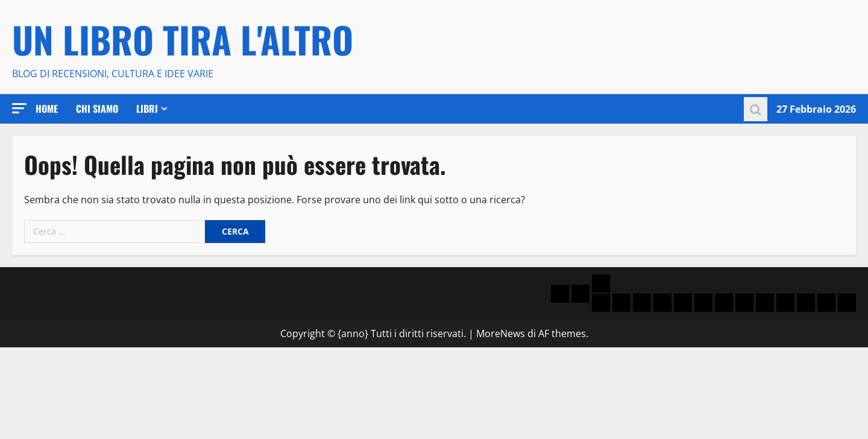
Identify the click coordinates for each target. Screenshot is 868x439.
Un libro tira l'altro (183, 39)
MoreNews (501, 333)
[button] (19, 108)
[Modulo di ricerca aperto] (756, 109)
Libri (147, 109)
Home (47, 109)
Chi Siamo (97, 109)
